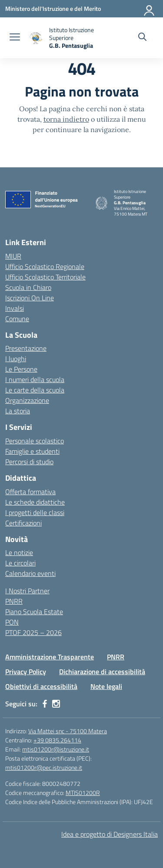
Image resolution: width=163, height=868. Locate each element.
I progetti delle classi (35, 512)
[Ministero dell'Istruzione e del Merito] (53, 8)
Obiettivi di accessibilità (41, 686)
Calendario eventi (30, 573)
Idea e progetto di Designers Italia (110, 834)
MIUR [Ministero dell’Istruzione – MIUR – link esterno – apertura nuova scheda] (13, 256)
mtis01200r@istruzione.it (56, 749)
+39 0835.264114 (57, 740)
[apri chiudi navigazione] (15, 38)
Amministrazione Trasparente (50, 657)
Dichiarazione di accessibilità (102, 672)
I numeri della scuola (35, 379)
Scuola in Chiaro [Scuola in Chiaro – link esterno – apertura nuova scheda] (28, 287)
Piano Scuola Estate (34, 612)
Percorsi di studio (29, 462)
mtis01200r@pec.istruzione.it (44, 767)
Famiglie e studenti (32, 451)
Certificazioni (23, 523)
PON (12, 622)
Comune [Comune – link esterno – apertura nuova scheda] (17, 319)
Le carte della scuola (35, 390)
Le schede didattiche (35, 502)
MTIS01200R (83, 793)
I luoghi (16, 359)
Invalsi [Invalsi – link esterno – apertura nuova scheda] (15, 308)
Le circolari (20, 563)
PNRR (14, 601)
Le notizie (19, 552)
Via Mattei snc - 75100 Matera (68, 731)
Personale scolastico (35, 441)
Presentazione (26, 348)
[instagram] (56, 704)
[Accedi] (150, 9)
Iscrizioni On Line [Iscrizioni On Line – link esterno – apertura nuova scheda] (30, 298)
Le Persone (21, 369)
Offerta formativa (30, 492)
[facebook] (45, 704)
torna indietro (66, 119)
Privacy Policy (26, 672)
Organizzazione (27, 400)
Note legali (106, 686)
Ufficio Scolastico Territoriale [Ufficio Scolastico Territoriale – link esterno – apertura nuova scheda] (45, 277)
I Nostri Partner (27, 591)
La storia (18, 411)
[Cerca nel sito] (142, 38)
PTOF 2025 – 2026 (33, 632)
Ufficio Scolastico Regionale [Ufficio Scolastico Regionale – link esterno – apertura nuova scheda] (45, 266)
